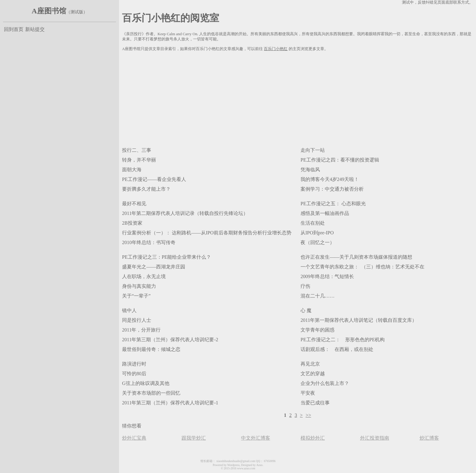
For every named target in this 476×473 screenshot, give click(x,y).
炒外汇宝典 (134, 438)
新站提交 (35, 29)
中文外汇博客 (256, 438)
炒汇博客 (429, 438)
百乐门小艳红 (276, 49)
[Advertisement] (297, 98)
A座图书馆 (49, 11)
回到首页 (14, 29)
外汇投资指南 (375, 438)
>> (308, 415)
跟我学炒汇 (194, 438)
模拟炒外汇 (313, 438)
